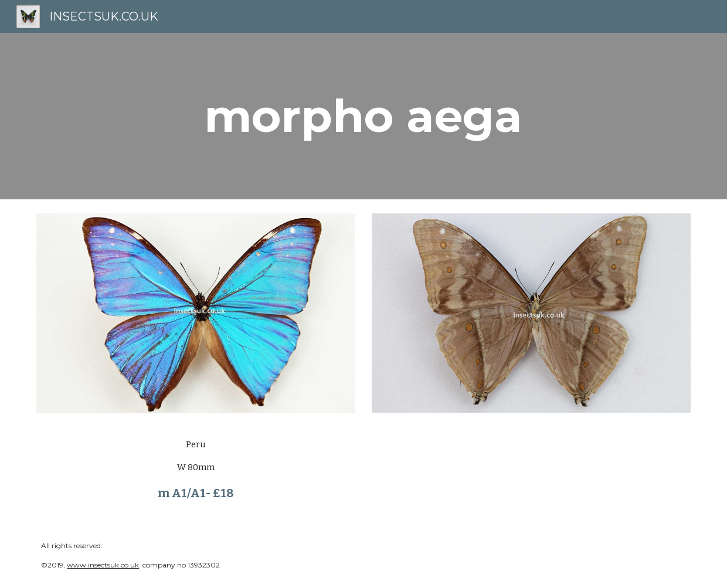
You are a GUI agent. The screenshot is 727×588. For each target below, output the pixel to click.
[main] (363, 116)
